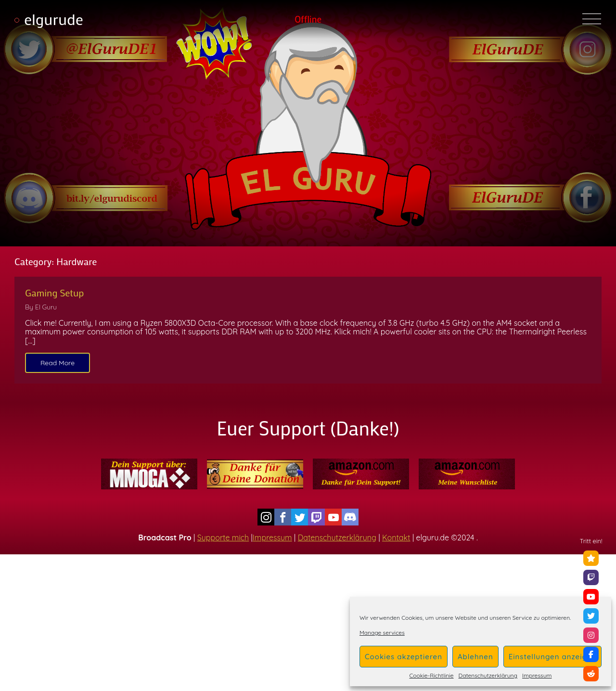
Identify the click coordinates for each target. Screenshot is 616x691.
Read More (58, 363)
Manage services (382, 633)
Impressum (537, 676)
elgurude (54, 19)
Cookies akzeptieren (404, 657)
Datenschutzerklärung (488, 676)
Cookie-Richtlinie (431, 676)
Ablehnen (475, 657)
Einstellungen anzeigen (552, 657)
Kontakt (396, 537)
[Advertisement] (308, 622)
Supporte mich (223, 537)
